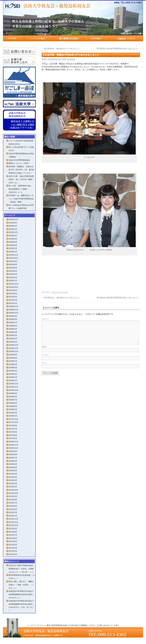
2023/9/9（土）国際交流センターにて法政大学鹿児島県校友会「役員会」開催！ (21, 199)
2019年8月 (13, 358)
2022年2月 (13, 277)
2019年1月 (13, 381)
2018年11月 (13, 387)
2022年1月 (13, 281)
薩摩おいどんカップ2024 (19, 163)
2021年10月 (13, 287)
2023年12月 (13, 232)
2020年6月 (13, 326)
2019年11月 (13, 348)
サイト (44, 363)
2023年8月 (13, 239)
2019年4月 (13, 371)
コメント (45, 319)
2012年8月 (13, 500)
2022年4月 (13, 274)
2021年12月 (13, 284)
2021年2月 (13, 300)
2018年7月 (13, 400)
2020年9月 (13, 316)
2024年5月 (13, 226)
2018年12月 (13, 384)
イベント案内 (39, 38)
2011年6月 (13, 538)
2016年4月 (13, 467)
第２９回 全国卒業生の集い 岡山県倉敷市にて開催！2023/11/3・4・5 (21, 189)
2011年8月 (13, 532)
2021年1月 (13, 303)
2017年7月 (13, 429)
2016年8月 (13, 454)
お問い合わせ (103, 625)
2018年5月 (13, 406)
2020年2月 (13, 339)
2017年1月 (13, 438)
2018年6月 (13, 403)
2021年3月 (13, 297)
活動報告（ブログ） (126, 38)
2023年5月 (13, 245)
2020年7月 (13, 323)
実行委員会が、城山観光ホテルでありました (61, 49)
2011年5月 (13, 541)
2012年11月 (13, 490)
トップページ (33, 625)
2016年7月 (13, 458)
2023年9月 (13, 236)
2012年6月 (13, 506)
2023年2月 (13, 252)
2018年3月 (13, 413)
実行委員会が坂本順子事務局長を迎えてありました (118, 49)
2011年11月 (13, 522)
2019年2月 (13, 377)
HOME (14, 38)
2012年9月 (13, 496)
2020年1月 (13, 342)
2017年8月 (13, 426)
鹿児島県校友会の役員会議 (19, 575)
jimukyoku (71, 59)
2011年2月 (13, 551)
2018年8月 (13, 397)
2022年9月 (13, 261)
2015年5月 (13, 474)
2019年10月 (13, 351)
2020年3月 (13, 335)
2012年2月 (13, 512)
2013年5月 (13, 484)
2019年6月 (13, 364)
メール (45, 355)
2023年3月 (13, 248)
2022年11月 (13, 255)
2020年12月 (13, 306)
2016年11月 (13, 445)
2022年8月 (13, 265)
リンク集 (114, 625)
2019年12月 (13, 345)
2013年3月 (13, 487)
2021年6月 (13, 290)
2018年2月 (13, 416)
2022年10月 (13, 258)
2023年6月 (13, 242)
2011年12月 (13, 519)
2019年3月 (13, 374)
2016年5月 (13, 464)
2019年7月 (13, 361)
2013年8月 (13, 477)
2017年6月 (13, 432)
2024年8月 (13, 223)
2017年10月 (13, 422)
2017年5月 (13, 435)
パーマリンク (63, 292)
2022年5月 (13, 271)
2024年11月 (13, 219)
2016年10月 (13, 448)
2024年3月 (13, 229)
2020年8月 (13, 319)
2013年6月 (13, 480)
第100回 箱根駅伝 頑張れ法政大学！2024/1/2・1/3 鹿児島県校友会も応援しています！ (21, 170)
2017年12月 (13, 419)
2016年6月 (13, 461)
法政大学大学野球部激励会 (19, 160)
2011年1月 (13, 554)
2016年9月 (13, 451)
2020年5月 (13, 329)
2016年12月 (13, 442)
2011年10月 (13, 525)
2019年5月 (13, 368)
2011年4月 (13, 545)
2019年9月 (13, 355)
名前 (44, 347)
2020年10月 (13, 313)
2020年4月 (13, 332)
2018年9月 (13, 393)
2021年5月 (13, 294)
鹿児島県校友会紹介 (68, 38)
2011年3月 (13, 548)
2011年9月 (13, 529)
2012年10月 (13, 493)
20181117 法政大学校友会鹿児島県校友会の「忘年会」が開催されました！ (21, 569)
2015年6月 (13, 471)
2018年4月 (13, 409)
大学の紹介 (97, 38)
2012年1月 (13, 516)
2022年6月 (13, 268)
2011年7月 (13, 535)
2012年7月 (13, 503)
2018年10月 (13, 390)
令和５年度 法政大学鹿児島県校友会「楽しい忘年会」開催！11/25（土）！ (21, 179)
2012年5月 (13, 509)
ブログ (54, 292)
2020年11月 (13, 310)
